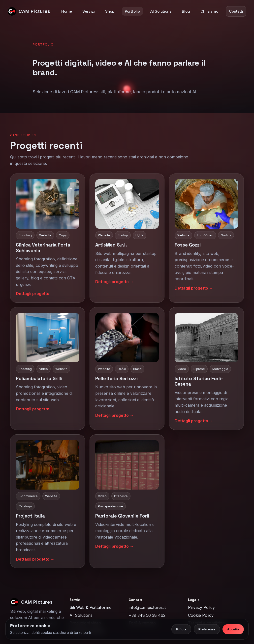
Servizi (89, 11)
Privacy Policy (201, 607)
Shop (110, 11)
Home (67, 11)
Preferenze (207, 629)
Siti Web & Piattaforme (90, 607)
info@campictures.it (147, 607)
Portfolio (132, 11)
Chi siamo (209, 11)
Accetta (233, 629)
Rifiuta (181, 629)
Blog (186, 11)
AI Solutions (161, 11)
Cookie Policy (201, 615)
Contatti (236, 11)
